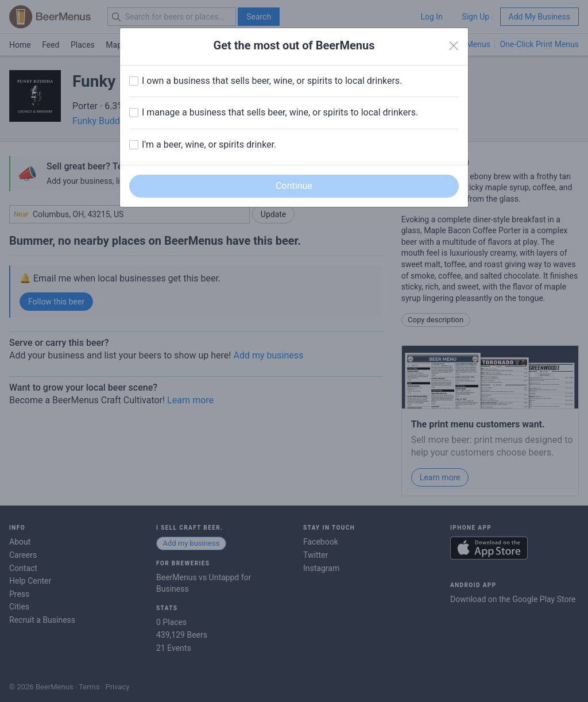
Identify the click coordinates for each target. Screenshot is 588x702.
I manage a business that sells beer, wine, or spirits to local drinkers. (280, 112)
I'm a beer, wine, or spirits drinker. (209, 144)
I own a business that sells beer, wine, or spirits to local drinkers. (272, 81)
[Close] (454, 46)
